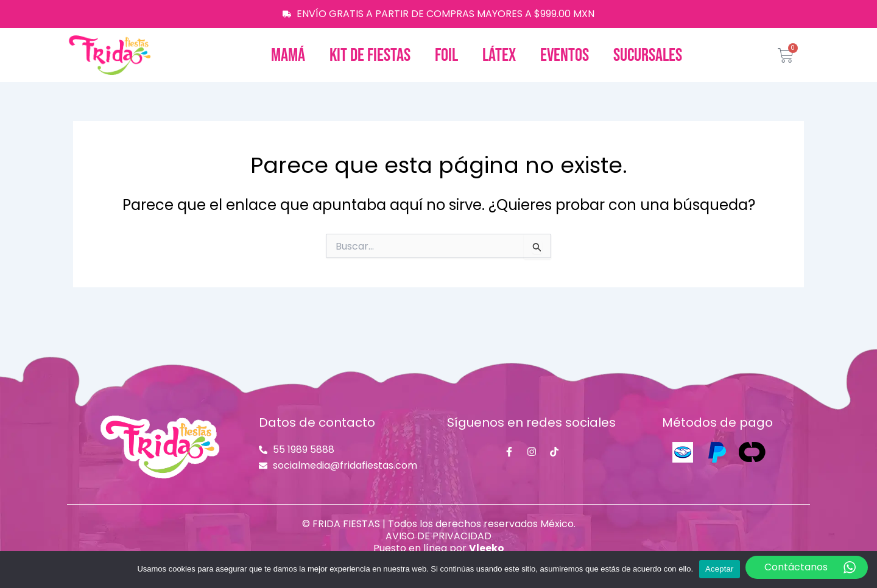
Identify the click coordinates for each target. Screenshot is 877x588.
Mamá (288, 55)
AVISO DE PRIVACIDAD (438, 536)
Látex (499, 55)
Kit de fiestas (370, 55)
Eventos (565, 55)
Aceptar (720, 569)
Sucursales (648, 55)
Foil (446, 55)
